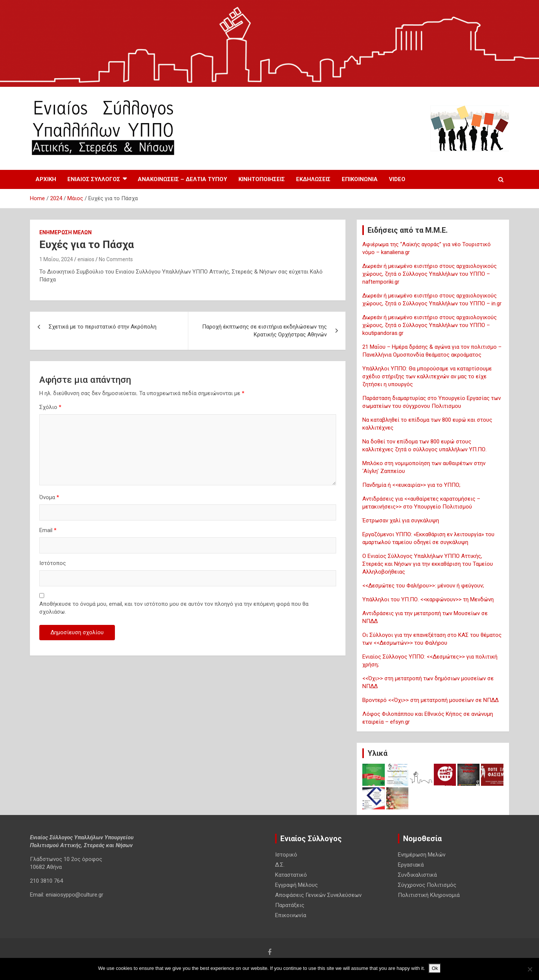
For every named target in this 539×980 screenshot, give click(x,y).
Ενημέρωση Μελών (66, 232)
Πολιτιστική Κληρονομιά (429, 895)
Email (48, 530)
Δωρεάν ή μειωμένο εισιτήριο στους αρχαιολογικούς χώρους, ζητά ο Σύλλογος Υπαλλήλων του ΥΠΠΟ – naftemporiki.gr (430, 274)
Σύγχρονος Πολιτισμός (427, 885)
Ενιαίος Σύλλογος (94, 179)
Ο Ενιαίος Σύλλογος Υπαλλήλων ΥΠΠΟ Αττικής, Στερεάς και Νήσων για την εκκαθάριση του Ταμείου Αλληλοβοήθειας (428, 564)
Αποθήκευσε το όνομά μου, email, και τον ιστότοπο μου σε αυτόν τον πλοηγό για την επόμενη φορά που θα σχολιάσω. (174, 608)
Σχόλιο (50, 407)
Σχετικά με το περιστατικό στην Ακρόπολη (103, 327)
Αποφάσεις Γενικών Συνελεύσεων (318, 895)
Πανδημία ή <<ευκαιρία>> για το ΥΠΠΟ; (411, 485)
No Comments (116, 259)
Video (397, 179)
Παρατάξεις (290, 905)
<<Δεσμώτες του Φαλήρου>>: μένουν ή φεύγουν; (423, 586)
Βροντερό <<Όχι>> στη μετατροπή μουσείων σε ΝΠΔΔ (430, 700)
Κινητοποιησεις (262, 179)
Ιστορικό (286, 855)
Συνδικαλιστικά (417, 875)
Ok (435, 968)
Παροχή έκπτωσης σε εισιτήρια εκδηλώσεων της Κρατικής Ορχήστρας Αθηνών (264, 331)
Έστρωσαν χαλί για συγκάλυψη (401, 520)
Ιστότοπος (53, 563)
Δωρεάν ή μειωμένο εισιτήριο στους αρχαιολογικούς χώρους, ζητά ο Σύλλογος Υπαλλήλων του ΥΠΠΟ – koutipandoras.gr (430, 325)
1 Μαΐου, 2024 (56, 259)
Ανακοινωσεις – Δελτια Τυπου (182, 179)
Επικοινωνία (360, 179)
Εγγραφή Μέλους (296, 885)
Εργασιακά (411, 865)
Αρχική (46, 179)
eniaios (86, 259)
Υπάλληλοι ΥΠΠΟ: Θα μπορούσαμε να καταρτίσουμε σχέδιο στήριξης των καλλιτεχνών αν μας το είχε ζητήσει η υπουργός (427, 376)
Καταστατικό (291, 875)
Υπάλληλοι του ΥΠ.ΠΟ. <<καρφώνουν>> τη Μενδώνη (428, 599)
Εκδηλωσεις (313, 179)
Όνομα (49, 497)
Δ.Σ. (280, 865)
